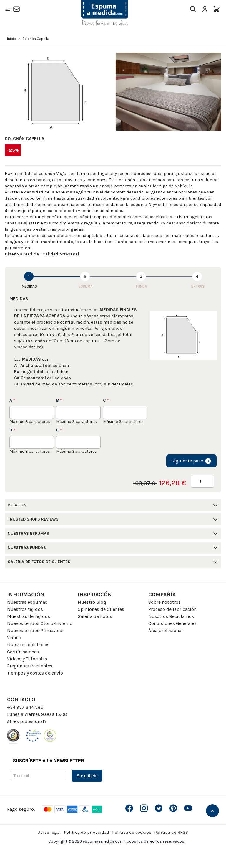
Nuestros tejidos (25, 609)
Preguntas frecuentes (30, 666)
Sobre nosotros (164, 602)
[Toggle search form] (193, 9)
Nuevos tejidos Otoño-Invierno (40, 623)
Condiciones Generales (172, 623)
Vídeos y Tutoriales (27, 659)
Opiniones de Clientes (101, 609)
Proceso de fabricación (172, 609)
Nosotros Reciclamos (171, 616)
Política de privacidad (87, 832)
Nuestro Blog (92, 602)
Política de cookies (132, 832)
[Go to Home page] (105, 13)
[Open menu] (8, 9)
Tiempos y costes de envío (35, 673)
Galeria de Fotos (95, 616)
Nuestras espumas (27, 602)
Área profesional (166, 630)
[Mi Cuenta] (205, 9)
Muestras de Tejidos (29, 616)
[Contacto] (16, 9)
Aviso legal (49, 832)
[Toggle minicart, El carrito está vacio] (217, 9)
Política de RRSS (171, 832)
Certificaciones (23, 652)
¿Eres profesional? (27, 721)
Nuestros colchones (28, 645)
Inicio (11, 39)
